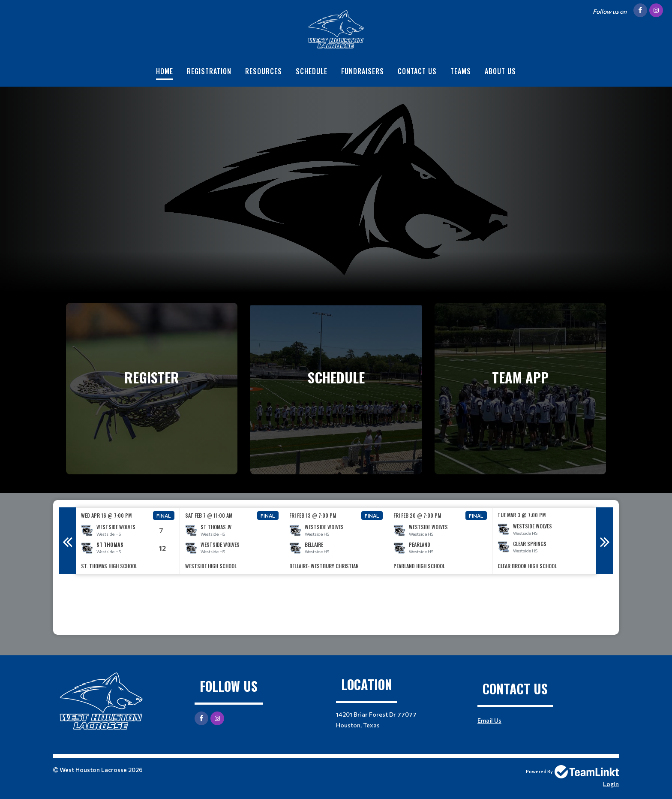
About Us (500, 71)
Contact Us (417, 71)
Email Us (489, 720)
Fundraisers (363, 71)
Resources (264, 71)
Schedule (312, 71)
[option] (128, 541)
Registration (209, 71)
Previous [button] (67, 541)
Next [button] (605, 541)
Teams (461, 71)
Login (611, 784)
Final (164, 516)
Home (165, 71)
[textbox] (336, 605)
